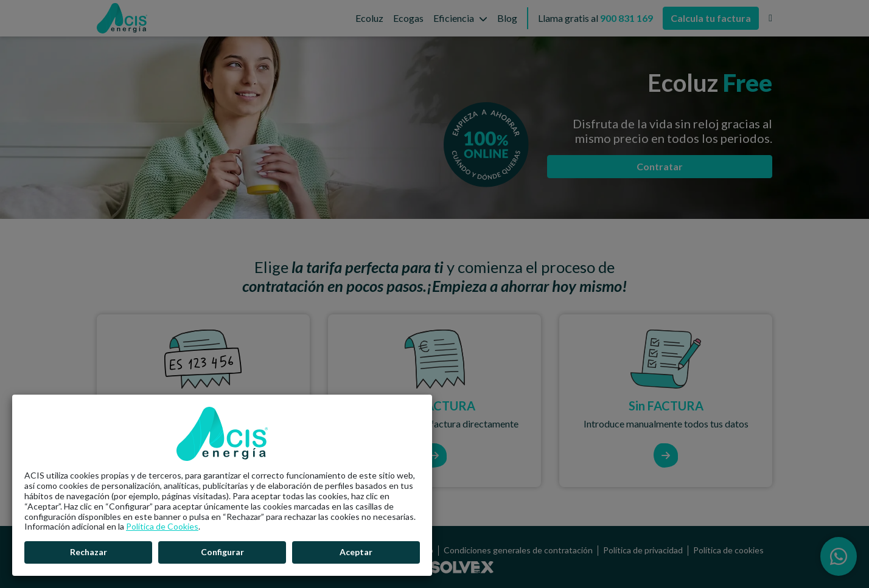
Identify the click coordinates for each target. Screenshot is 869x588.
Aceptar (356, 552)
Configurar (222, 552)
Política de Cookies (162, 526)
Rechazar (89, 552)
